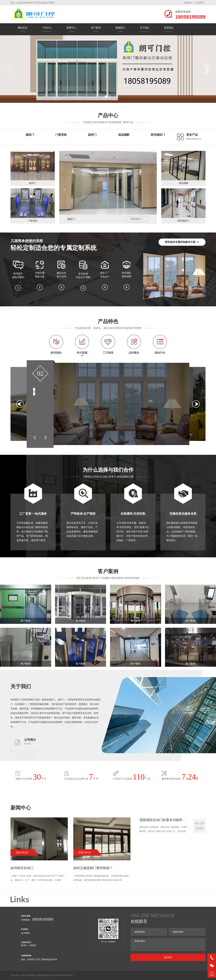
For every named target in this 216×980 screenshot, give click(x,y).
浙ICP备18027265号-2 (63, 975)
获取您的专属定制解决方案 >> (182, 242)
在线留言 (200, 3)
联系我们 (188, 3)
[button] (106, 97)
